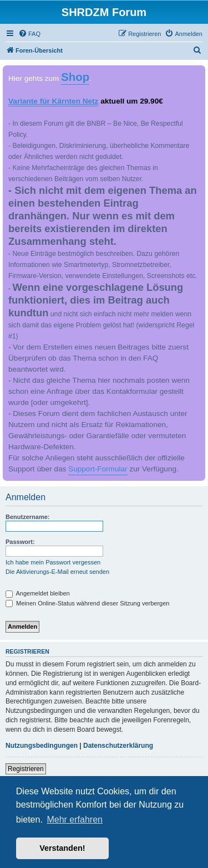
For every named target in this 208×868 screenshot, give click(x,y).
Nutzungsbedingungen (42, 746)
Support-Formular (98, 469)
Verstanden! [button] (62, 848)
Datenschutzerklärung (118, 746)
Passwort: (20, 542)
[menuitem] (29, 34)
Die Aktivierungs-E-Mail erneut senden (57, 572)
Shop (75, 77)
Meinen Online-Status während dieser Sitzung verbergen (87, 603)
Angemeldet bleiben (38, 593)
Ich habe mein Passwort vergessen (53, 562)
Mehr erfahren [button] (75, 820)
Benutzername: (27, 517)
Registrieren (26, 769)
